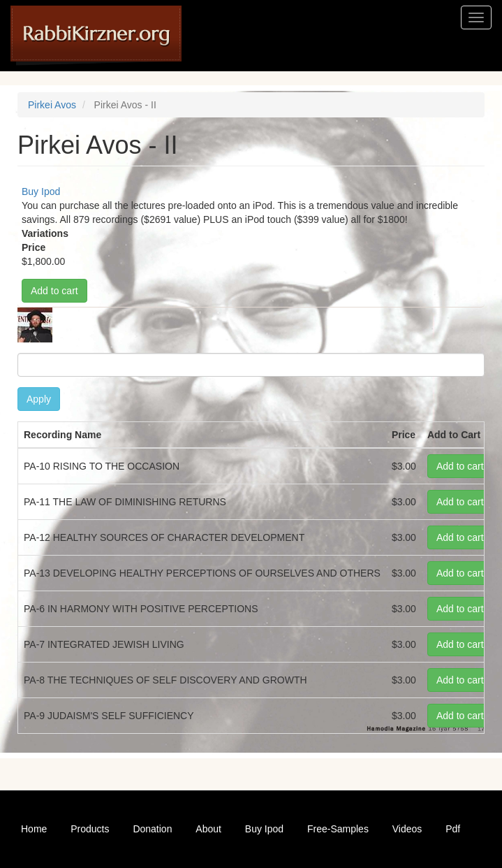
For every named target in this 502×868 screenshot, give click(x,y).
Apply (39, 399)
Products (90, 829)
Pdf (453, 829)
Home (34, 829)
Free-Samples (338, 829)
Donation (152, 829)
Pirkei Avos (52, 105)
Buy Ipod (41, 191)
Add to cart (54, 291)
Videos (407, 829)
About (208, 829)
